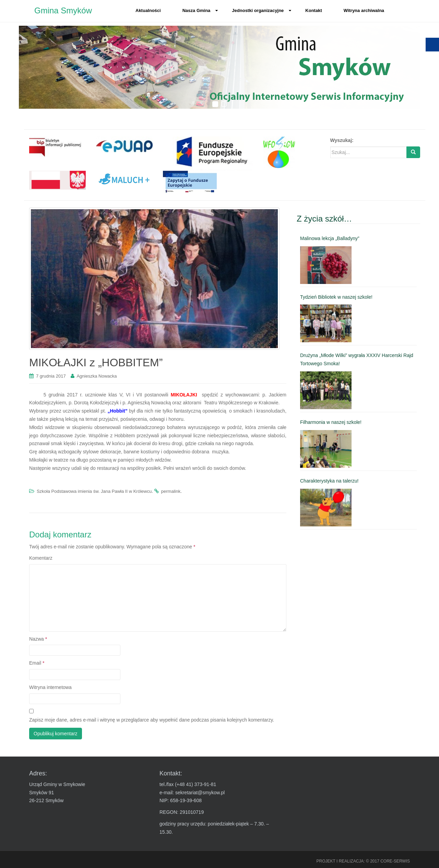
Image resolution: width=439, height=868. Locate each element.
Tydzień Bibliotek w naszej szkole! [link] (336, 297)
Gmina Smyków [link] (63, 10)
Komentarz (41, 558)
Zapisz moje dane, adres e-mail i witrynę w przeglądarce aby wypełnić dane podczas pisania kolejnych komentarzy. (152, 720)
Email (37, 663)
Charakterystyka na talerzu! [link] (329, 481)
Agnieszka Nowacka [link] (97, 376)
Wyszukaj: (342, 140)
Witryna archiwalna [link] (364, 10)
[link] (57, 147)
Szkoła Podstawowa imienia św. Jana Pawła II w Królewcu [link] (94, 491)
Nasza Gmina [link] (200, 10)
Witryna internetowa (50, 687)
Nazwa (38, 639)
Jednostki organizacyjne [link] (262, 10)
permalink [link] (171, 491)
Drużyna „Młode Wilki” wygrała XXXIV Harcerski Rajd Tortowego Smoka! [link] (357, 359)
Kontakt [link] (313, 10)
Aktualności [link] (148, 10)
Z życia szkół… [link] (324, 219)
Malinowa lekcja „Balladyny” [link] (330, 238)
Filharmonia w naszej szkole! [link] (331, 422)
